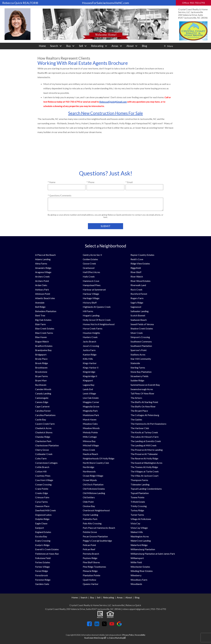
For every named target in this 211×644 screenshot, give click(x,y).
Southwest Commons (141, 341)
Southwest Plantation (141, 346)
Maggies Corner (91, 402)
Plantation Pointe (92, 575)
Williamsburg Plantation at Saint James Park (153, 554)
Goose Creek (89, 263)
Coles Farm (41, 458)
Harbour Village (91, 294)
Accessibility (140, 635)
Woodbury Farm (139, 580)
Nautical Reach (90, 454)
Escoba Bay (41, 536)
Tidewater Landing (140, 484)
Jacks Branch (89, 341)
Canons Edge (42, 402)
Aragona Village (43, 272)
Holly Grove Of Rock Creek (97, 320)
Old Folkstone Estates (94, 489)
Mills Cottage (90, 437)
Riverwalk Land (138, 285)
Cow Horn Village (44, 480)
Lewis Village (89, 393)
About (129, 597)
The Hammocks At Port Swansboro (148, 424)
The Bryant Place (139, 411)
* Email (129, 182)
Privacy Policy (128, 635)
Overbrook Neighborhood (96, 510)
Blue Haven (41, 337)
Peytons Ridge (90, 558)
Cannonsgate (42, 398)
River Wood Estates (141, 281)
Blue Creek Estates (45, 328)
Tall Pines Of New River (142, 393)
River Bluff (136, 272)
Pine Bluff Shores (91, 562)
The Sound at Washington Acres (146, 463)
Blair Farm (40, 324)
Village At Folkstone (141, 519)
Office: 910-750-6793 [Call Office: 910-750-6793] (193, 3)
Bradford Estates (44, 346)
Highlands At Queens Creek (97, 307)
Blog (144, 46)
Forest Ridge (42, 571)
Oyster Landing (90, 515)
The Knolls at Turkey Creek (144, 432)
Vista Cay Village (139, 528)
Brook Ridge (42, 363)
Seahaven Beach (139, 320)
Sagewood (136, 307)
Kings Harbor (90, 363)
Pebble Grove (90, 532)
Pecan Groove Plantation (95, 536)
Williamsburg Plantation (143, 549)
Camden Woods (43, 389)
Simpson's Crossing (140, 337)
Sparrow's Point (139, 350)
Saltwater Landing (140, 311)
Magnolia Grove (91, 406)
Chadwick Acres (43, 428)
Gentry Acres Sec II (92, 255)
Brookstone (41, 372)
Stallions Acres (138, 354)
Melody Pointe (90, 432)
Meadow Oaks (90, 424)
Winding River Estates (142, 571)
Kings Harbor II (91, 368)
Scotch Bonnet (138, 315)
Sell (99, 597)
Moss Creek (89, 450)
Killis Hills (88, 359)
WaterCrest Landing (141, 541)
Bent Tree (40, 315)
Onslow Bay (89, 506)
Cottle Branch (42, 467)
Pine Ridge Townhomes (94, 567)
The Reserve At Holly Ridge (144, 458)
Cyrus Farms (41, 502)
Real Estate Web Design (95, 638)
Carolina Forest (43, 411)
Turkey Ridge (137, 510)
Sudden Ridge (137, 380)
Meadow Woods (91, 428)
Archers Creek (42, 276)
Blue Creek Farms (44, 333)
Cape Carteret (42, 406)
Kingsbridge (89, 372)
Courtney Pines (43, 476)
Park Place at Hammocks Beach (99, 528)
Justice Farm (89, 350)
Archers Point (42, 281)
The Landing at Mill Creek (144, 445)
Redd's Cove (137, 259)
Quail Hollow (89, 580)
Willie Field (136, 562)
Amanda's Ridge (43, 268)
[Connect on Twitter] (104, 625)
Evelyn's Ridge (42, 545)
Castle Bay (41, 419)
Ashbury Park (42, 290)
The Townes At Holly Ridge (144, 467)
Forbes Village (42, 567)
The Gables (136, 419)
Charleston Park (43, 441)
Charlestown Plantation (47, 445)
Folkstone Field (43, 558)
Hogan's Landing (91, 315)
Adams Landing (43, 259)
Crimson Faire (42, 497)
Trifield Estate (138, 502)
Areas (120, 597)
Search (84, 597)
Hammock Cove (91, 281)
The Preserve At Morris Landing (147, 450)
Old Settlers (89, 497)
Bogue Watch (42, 341)
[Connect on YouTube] (112, 625)
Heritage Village (91, 298)
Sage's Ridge (137, 303)
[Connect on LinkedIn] (97, 625)
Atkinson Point (43, 294)
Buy (92, 597)
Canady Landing (43, 393)
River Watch (137, 276)
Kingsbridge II (90, 376)
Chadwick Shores (44, 432)
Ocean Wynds (90, 480)
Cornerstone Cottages (46, 463)
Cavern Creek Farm (45, 424)
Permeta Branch (91, 554)
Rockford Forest (139, 294)
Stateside (135, 363)
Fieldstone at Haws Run (47, 554)
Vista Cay (135, 523)
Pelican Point (89, 545)
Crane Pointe (42, 489)
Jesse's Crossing (91, 346)
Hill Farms (88, 311)
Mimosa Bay (89, 441)
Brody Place (41, 359)
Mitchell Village (91, 445)
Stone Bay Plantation (141, 372)
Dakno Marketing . (118, 638)
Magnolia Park (90, 411)
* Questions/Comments (60, 195)
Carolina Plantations (45, 415)
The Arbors (136, 398)
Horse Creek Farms (93, 328)
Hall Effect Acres (91, 272)
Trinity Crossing (139, 506)
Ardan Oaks (41, 285)
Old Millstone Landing (94, 493)
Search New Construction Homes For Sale (105, 113)
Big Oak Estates (43, 320)
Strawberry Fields (139, 376)
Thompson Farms (139, 480)
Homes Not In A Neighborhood (99, 324)
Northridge (89, 467)
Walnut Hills (137, 532)
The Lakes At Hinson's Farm (145, 437)
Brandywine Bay (43, 350)
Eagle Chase (41, 523)
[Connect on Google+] (119, 625)
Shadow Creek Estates (142, 328)
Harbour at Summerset (94, 290)
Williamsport (137, 558)
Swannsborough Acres (142, 389)
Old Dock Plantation (93, 484)
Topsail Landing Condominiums (146, 489)
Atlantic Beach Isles (45, 298)
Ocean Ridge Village (93, 476)
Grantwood (89, 268)
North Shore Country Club (96, 463)
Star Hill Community (141, 359)
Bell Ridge (40, 307)
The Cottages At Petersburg (145, 415)
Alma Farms (41, 263)
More (170, 46)
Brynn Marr (41, 380)
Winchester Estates (140, 567)
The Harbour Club (140, 428)
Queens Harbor (91, 584)
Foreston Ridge (43, 580)
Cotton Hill (41, 471)
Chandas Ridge (43, 437)
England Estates (43, 532)
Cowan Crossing (43, 484)
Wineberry (136, 575)
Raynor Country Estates (142, 255)
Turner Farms (137, 515)
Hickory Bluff (90, 303)
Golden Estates (90, 259)
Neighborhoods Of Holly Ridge (99, 458)
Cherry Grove (42, 450)
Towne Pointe (137, 497)
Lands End (88, 389)
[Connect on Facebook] (89, 625)
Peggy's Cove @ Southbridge (97, 541)
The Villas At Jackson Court (144, 476)
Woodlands (136, 584)
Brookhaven (41, 368)
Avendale (40, 303)
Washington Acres (140, 536)
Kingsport (88, 380)
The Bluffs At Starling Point (144, 402)
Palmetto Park (90, 519)
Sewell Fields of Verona (142, 324)
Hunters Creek (90, 337)
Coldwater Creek (44, 454)
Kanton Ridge (90, 354)
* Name (52, 182)
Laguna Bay (89, 385)
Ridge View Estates (140, 263)
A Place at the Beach (45, 255)
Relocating (109, 597)
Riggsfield (136, 268)
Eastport (40, 528)
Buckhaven (41, 385)
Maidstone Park (91, 415)
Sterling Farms (138, 368)
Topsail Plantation (140, 493)
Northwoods (89, 471)
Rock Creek (136, 290)
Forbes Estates (43, 562)
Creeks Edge (42, 493)
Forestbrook (42, 575)
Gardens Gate (42, 584)
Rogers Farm (137, 298)
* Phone (90, 182)
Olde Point (88, 502)
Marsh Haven (90, 419)
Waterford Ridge (139, 545)
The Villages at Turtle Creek (145, 471)
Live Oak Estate (91, 398)
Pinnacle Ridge (90, 571)
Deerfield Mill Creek (45, 510)
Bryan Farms (42, 376)
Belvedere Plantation (46, 311)
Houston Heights (91, 333)
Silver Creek (137, 333)
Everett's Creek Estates (47, 549)
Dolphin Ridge (42, 519)
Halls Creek (89, 276)
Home (42, 46)
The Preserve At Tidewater (144, 454)
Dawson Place (42, 506)
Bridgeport (41, 354)
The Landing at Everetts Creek (146, 441)
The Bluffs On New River (143, 406)
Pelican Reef (89, 549)
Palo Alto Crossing (92, 523)
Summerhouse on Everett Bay (145, 385)
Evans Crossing (43, 541)
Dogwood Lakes (43, 515)
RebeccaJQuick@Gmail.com (113, 102)
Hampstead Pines (92, 285)
